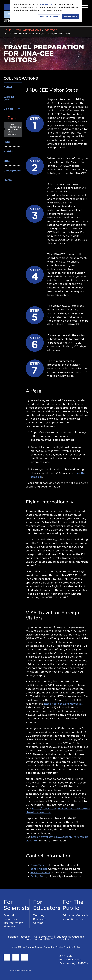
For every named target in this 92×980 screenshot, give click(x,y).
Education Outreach (75, 915)
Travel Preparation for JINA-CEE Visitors (39, 34)
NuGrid (8, 151)
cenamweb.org (46, 4)
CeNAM (8, 87)
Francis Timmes (40, 873)
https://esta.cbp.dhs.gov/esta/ (63, 704)
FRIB (7, 142)
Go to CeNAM (70, 16)
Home (8, 30)
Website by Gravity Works (17, 970)
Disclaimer (66, 939)
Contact (38, 923)
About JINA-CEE (45, 939)
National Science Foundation (41, 947)
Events (27, 939)
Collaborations (28, 30)
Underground (12, 171)
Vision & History (73, 919)
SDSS (7, 161)
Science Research (19, 937)
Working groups (9, 98)
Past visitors (12, 118)
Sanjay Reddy (39, 876)
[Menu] (85, 6)
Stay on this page (49, 16)
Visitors (51, 30)
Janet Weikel (39, 869)
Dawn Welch (38, 865)
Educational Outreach (70, 937)
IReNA (8, 180)
